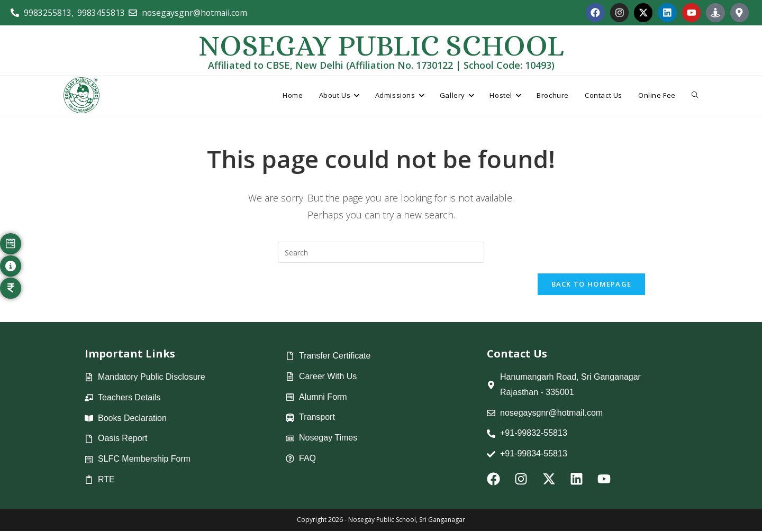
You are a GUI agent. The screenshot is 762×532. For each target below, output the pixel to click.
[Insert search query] (381, 253)
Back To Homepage (592, 285)
